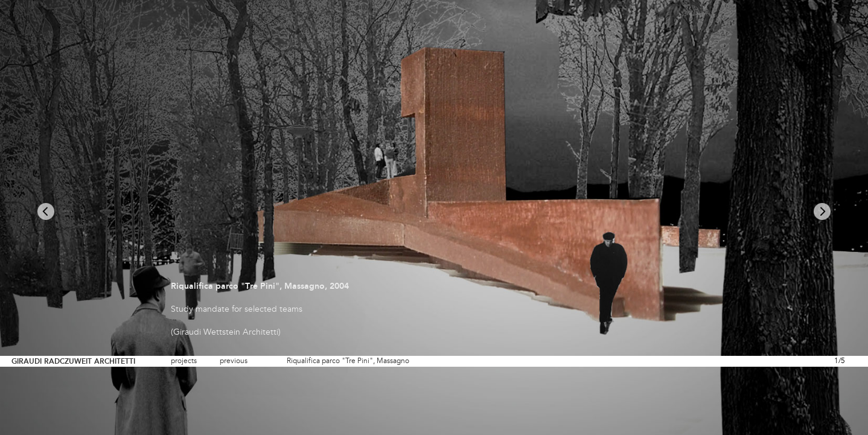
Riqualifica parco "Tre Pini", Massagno (348, 361)
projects (184, 361)
